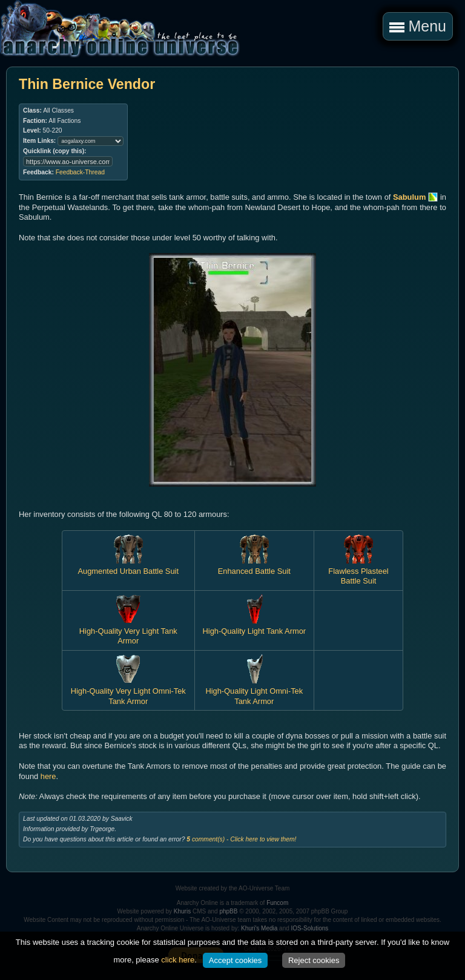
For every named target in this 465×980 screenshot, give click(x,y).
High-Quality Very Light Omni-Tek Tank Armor (128, 691)
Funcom (277, 903)
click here (178, 960)
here (48, 776)
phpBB (228, 911)
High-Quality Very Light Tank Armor (128, 631)
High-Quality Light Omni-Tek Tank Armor (254, 691)
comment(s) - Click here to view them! (241, 839)
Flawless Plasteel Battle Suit (358, 571)
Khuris (182, 911)
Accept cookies (235, 960)
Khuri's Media (259, 928)
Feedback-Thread (80, 172)
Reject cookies (314, 960)
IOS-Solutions (310, 928)
